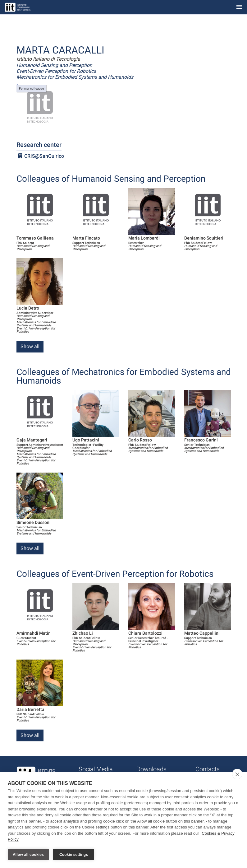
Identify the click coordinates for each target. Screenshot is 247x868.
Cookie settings (74, 855)
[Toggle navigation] (239, 7)
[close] (237, 774)
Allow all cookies (28, 855)
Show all (30, 346)
